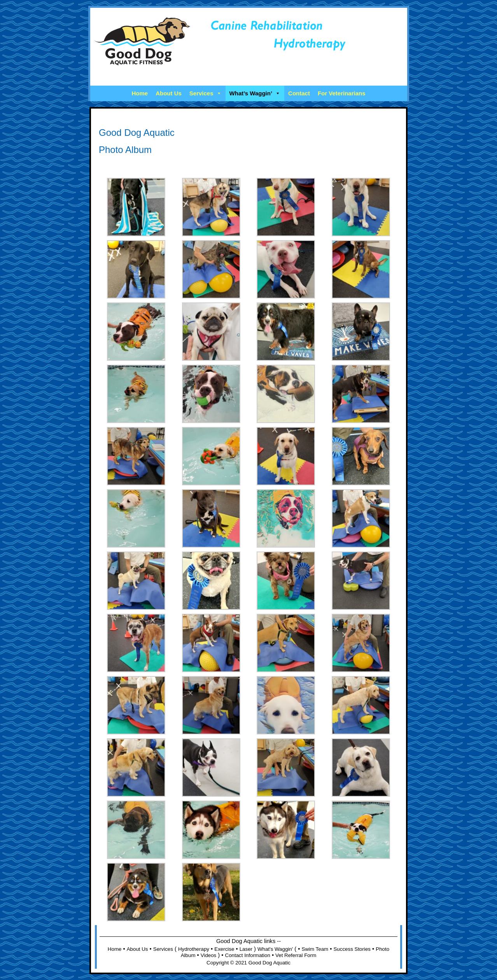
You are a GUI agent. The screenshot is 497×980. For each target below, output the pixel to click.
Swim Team (315, 949)
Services (206, 93)
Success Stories (352, 949)
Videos (209, 955)
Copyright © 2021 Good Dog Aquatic (248, 963)
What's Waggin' (275, 949)
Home (140, 93)
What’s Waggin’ (255, 93)
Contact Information (248, 955)
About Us (169, 93)
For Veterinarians (342, 93)
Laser (246, 949)
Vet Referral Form (296, 955)
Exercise (224, 949)
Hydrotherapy (194, 949)
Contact (299, 93)
